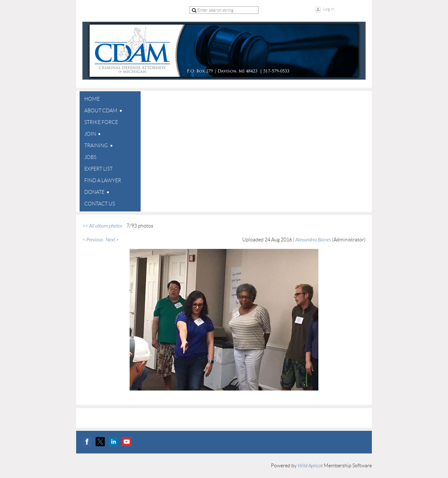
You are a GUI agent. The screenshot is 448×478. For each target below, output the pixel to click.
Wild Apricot (310, 466)
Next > (112, 240)
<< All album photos (102, 226)
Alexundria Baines (313, 240)
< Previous (93, 240)
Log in (329, 9)
